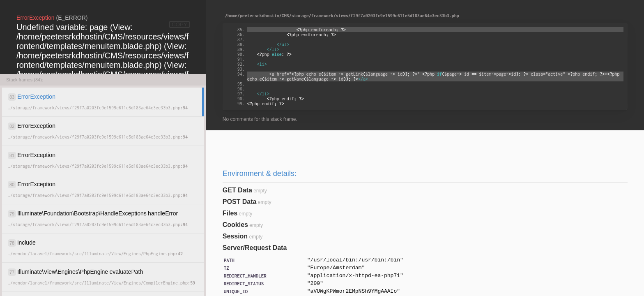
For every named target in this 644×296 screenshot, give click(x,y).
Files (230, 213)
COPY (179, 24)
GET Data (237, 190)
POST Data (240, 202)
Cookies (235, 225)
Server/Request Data (255, 248)
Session (235, 236)
